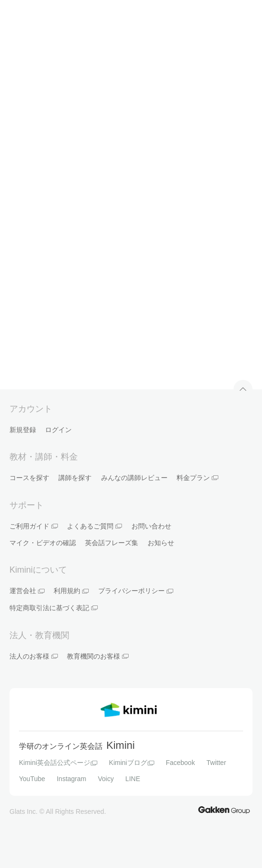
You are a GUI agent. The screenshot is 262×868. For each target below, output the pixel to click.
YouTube (32, 779)
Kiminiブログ (132, 763)
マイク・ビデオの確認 (43, 543)
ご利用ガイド (34, 526)
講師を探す (75, 478)
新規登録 (23, 430)
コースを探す (29, 478)
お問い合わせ (151, 526)
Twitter (216, 763)
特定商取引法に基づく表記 (54, 608)
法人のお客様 (34, 656)
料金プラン (197, 478)
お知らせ (161, 543)
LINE (133, 779)
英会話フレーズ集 (112, 543)
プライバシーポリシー (136, 591)
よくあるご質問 (94, 526)
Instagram (71, 779)
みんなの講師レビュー (134, 478)
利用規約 (71, 591)
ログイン (58, 430)
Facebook (180, 763)
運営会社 (27, 591)
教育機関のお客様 (98, 656)
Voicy (106, 779)
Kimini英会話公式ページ (58, 763)
